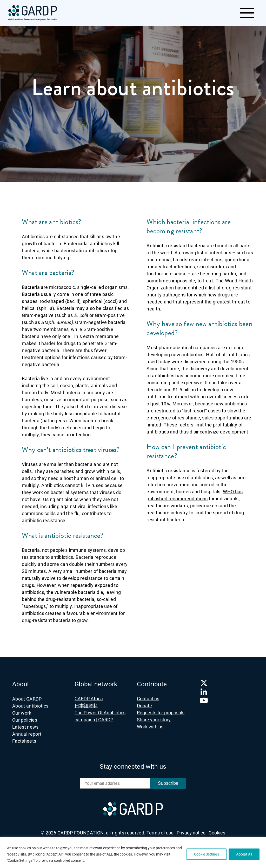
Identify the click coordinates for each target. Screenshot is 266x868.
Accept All (244, 854)
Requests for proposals (161, 713)
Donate (144, 706)
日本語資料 (86, 706)
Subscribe (168, 783)
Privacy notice (192, 833)
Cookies (217, 833)
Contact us (148, 699)
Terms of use (161, 833)
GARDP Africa (89, 699)
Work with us (150, 727)
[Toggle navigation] (247, 13)
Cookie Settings (207, 854)
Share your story (154, 720)
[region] (133, 853)
